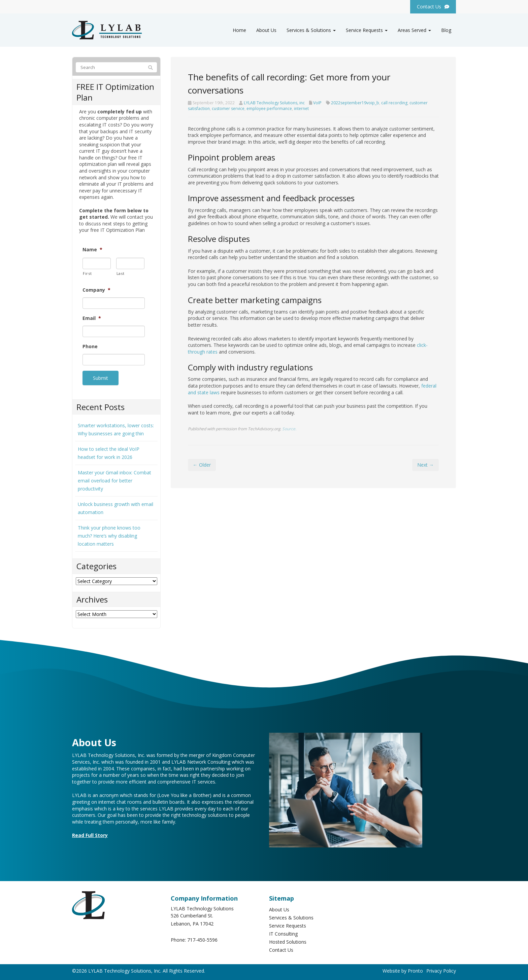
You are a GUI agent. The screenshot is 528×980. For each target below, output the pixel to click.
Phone (90, 347)
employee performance (269, 108)
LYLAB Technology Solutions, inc (274, 103)
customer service (228, 108)
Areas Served (414, 30)
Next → (425, 465)
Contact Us (281, 949)
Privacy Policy (441, 970)
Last (121, 273)
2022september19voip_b (355, 103)
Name (92, 250)
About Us (266, 30)
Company (96, 290)
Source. (289, 429)
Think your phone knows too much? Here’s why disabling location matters (109, 535)
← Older (202, 465)
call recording (394, 103)
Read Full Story (90, 834)
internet (301, 108)
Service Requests (367, 30)
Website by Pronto (403, 970)
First (87, 273)
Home (239, 30)
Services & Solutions (311, 30)
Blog (446, 30)
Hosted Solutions (288, 941)
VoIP (317, 103)
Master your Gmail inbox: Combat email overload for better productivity (114, 480)
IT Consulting (283, 933)
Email (92, 318)
